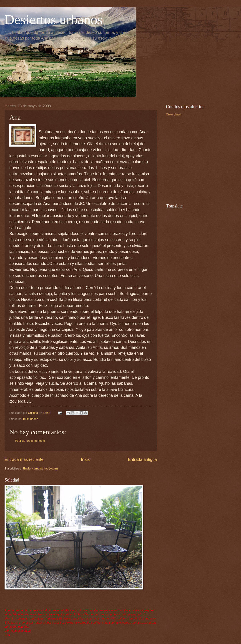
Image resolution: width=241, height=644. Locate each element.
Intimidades (31, 419)
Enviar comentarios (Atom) (40, 468)
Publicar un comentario (30, 441)
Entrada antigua (142, 459)
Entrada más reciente (24, 459)
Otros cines (173, 114)
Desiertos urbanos (54, 20)
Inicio (86, 459)
